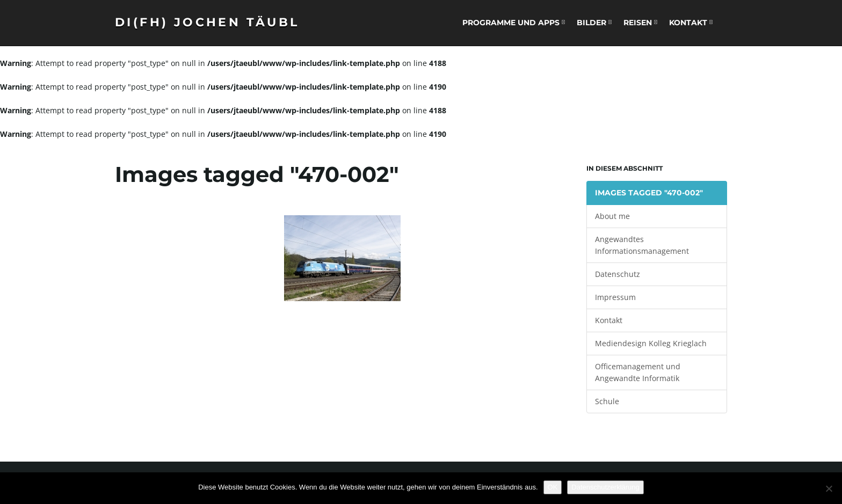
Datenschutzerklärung (605, 487)
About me (612, 216)
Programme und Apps (514, 23)
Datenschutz (618, 274)
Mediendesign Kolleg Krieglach (651, 343)
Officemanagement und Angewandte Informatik (638, 372)
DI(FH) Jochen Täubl (207, 22)
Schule (607, 401)
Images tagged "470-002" (649, 193)
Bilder (594, 23)
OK (553, 487)
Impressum (615, 297)
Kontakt (691, 23)
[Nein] (829, 488)
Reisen (640, 23)
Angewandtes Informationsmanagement (642, 245)
